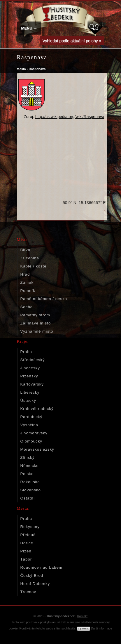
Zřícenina (30, 258)
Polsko (27, 474)
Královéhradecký (37, 409)
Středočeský (33, 360)
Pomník (28, 291)
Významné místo (37, 331)
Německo (30, 466)
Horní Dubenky (35, 584)
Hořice (27, 543)
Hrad (25, 274)
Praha (26, 352)
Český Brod (32, 576)
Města (21, 69)
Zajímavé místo (36, 323)
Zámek (27, 282)
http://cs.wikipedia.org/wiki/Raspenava (70, 117)
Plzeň (26, 551)
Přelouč (28, 535)
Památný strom (35, 315)
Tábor (26, 559)
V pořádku (83, 629)
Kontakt (83, 616)
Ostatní (28, 498)
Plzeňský (29, 376)
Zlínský (28, 457)
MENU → (29, 28)
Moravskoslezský (37, 449)
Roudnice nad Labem (41, 567)
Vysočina (29, 425)
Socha (27, 307)
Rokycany (30, 527)
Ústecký (28, 401)
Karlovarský (32, 384)
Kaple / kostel (34, 266)
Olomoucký (31, 441)
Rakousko (30, 482)
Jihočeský (30, 368)
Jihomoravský (34, 433)
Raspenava (37, 69)
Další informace (102, 628)
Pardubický (31, 417)
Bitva (26, 250)
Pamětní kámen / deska (44, 299)
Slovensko (31, 490)
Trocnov (28, 592)
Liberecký (30, 392)
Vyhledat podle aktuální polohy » (72, 41)
